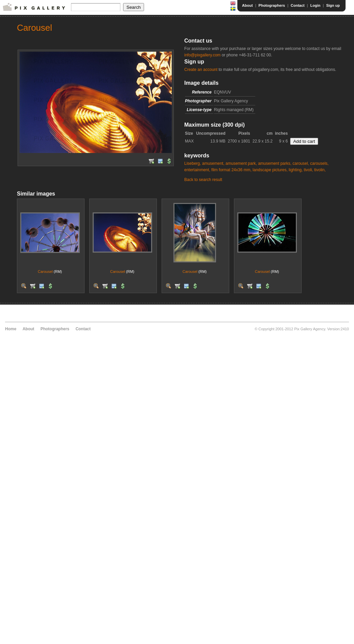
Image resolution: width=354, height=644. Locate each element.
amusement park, (241, 163)
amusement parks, (275, 163)
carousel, (301, 163)
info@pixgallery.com (202, 55)
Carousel (45, 272)
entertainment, (197, 170)
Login (315, 5)
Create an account (201, 70)
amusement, (213, 163)
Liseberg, (193, 163)
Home (11, 329)
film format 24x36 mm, (231, 170)
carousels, (319, 163)
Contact (298, 5)
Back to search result (203, 180)
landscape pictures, (270, 170)
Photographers (272, 5)
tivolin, (320, 170)
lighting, (296, 170)
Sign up (333, 5)
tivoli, (309, 170)
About (247, 5)
